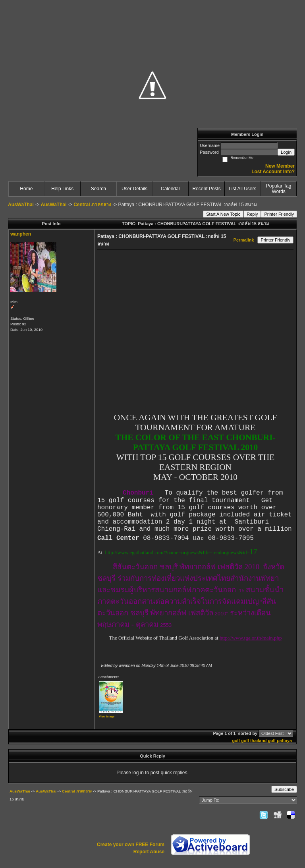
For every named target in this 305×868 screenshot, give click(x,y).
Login (286, 152)
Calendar (171, 189)
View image (107, 716)
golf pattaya (280, 740)
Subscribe (284, 789)
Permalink (244, 240)
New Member (280, 166)
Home (26, 189)
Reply (252, 214)
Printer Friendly (279, 214)
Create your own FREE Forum (131, 845)
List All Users (242, 189)
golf (236, 740)
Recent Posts (206, 189)
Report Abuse (149, 852)
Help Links (62, 189)
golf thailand (254, 740)
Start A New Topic (223, 214)
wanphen (21, 234)
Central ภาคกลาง (92, 205)
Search (98, 189)
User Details (134, 189)
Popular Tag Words (279, 189)
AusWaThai (21, 205)
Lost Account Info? (273, 172)
